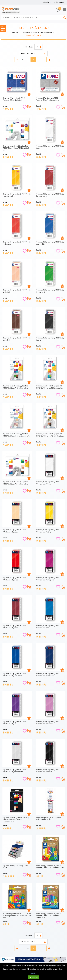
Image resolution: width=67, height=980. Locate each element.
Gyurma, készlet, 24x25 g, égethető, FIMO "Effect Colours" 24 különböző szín (16, 148)
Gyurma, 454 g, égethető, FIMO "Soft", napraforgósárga (17, 195)
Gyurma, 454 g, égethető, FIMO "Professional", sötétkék (48, 675)
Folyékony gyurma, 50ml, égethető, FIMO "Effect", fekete (49, 819)
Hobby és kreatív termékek (42, 32)
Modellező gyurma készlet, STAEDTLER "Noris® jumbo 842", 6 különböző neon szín (17, 916)
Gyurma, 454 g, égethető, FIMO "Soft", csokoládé (17, 339)
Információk (60, 2)
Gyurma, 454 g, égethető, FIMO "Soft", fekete (50, 339)
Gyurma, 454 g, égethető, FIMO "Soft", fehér (50, 147)
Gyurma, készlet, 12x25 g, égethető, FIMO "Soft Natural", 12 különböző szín (50, 435)
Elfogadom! (34, 977)
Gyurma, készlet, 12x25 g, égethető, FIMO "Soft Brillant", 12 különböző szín (50, 387)
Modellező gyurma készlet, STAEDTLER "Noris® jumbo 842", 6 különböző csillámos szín (50, 916)
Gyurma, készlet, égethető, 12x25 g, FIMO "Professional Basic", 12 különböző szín (16, 820)
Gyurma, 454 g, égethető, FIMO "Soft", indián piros (17, 243)
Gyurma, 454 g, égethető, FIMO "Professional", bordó (14, 627)
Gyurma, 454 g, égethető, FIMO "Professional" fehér (48, 483)
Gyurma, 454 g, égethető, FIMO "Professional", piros (14, 579)
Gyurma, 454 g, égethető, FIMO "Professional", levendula (48, 723)
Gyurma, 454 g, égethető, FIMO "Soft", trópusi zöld (50, 291)
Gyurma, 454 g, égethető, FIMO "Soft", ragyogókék (50, 243)
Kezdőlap (16, 32)
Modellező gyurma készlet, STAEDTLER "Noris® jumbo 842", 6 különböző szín (50, 867)
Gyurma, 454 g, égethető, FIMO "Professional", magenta (48, 579)
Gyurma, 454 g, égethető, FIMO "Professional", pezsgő (14, 531)
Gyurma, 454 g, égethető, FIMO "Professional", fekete (48, 771)
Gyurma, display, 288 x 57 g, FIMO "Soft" (15, 867)
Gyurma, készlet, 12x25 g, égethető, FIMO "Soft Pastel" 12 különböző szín (16, 435)
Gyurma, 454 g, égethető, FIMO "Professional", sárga (48, 531)
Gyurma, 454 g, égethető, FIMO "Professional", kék (48, 627)
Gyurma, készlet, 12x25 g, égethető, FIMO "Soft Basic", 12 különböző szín (16, 387)
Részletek (33, 973)
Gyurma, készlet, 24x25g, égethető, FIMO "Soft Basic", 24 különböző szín (16, 483)
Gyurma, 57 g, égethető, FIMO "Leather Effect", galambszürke (48, 99)
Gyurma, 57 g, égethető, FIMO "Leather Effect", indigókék (14, 99)
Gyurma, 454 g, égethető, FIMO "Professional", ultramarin (14, 675)
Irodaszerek (26, 32)
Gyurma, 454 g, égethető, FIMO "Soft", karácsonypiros (50, 195)
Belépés (45, 2)
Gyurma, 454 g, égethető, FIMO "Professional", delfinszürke (14, 771)
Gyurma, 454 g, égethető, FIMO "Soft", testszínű (17, 291)
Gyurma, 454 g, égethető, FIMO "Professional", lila (14, 723)
